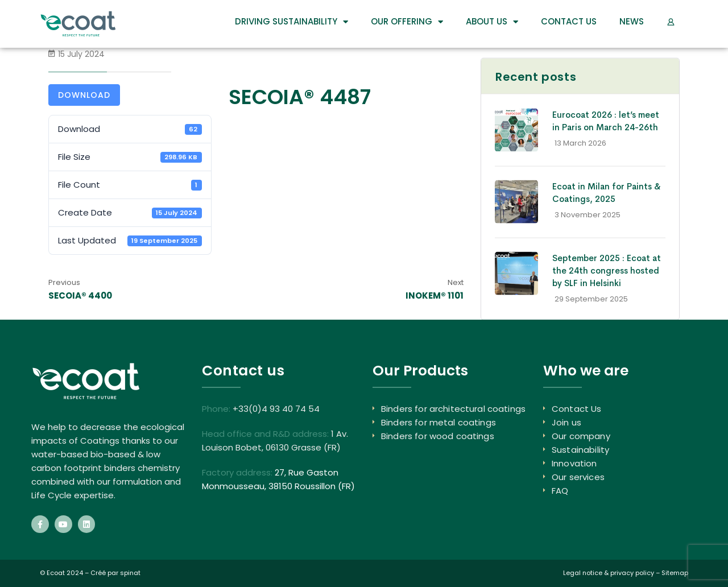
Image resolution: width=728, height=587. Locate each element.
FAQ (560, 491)
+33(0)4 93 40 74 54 (276, 409)
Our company (581, 436)
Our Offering (407, 22)
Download (84, 95)
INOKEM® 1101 (435, 295)
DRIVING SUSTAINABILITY (291, 22)
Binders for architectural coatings (453, 409)
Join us (566, 422)
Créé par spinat (115, 573)
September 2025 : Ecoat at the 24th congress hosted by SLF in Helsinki (607, 270)
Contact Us (569, 21)
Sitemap (675, 573)
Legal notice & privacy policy (609, 573)
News (632, 21)
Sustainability (580, 450)
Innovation (574, 463)
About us (492, 22)
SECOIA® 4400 (80, 295)
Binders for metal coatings (439, 422)
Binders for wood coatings (438, 436)
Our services (578, 477)
